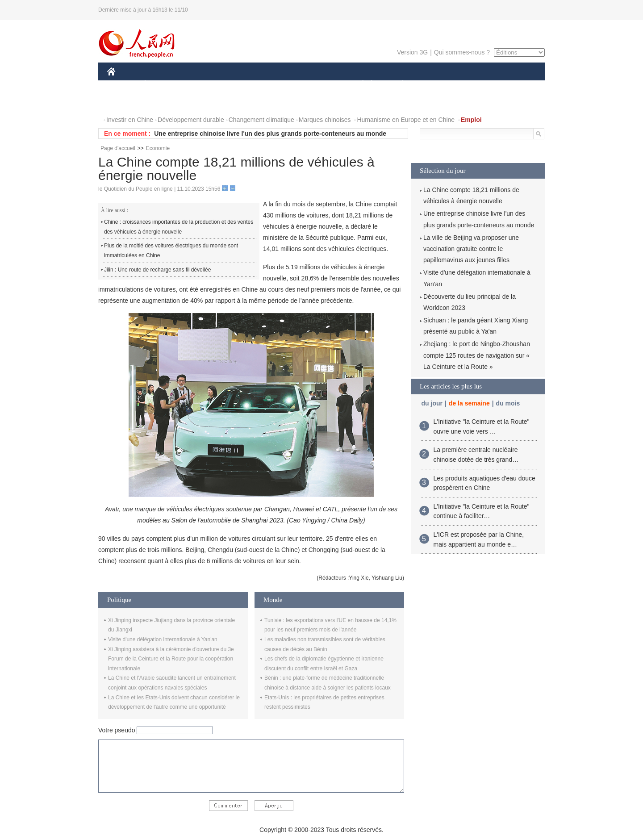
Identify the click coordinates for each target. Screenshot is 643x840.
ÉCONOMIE (161, 84)
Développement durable (191, 120)
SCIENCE (279, 84)
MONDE (202, 84)
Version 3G (412, 52)
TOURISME (472, 84)
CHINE (123, 84)
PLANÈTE (398, 84)
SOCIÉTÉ (359, 84)
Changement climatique (261, 120)
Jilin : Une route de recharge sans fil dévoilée (157, 270)
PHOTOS (125, 102)
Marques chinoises (325, 120)
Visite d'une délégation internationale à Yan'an (163, 639)
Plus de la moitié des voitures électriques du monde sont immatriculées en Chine (171, 251)
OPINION (514, 84)
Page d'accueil (118, 148)
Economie (158, 148)
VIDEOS (161, 102)
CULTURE (319, 84)
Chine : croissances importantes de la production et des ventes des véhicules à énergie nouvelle (179, 227)
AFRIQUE (240, 84)
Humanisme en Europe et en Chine (406, 120)
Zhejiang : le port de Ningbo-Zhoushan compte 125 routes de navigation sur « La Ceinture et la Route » (477, 355)
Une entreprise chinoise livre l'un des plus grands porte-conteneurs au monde (270, 134)
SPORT (434, 84)
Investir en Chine (130, 120)
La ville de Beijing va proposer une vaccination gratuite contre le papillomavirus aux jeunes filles (471, 249)
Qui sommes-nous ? (462, 52)
